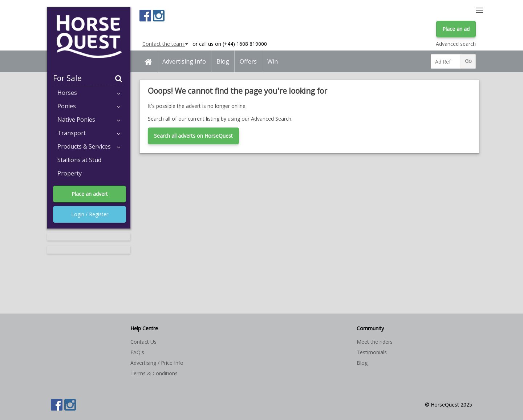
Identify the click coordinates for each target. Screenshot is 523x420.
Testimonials (372, 352)
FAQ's (137, 352)
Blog (223, 61)
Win (273, 61)
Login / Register (90, 214)
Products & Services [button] (89, 146)
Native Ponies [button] (89, 120)
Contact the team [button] (165, 44)
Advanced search (456, 44)
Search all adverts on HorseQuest (193, 136)
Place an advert (90, 194)
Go (468, 61)
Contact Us (143, 342)
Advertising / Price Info (157, 363)
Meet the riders (375, 342)
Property (70, 173)
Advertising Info (184, 61)
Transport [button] (89, 133)
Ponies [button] (89, 106)
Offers (248, 61)
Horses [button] (89, 93)
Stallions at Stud (79, 160)
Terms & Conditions (154, 373)
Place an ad (456, 29)
